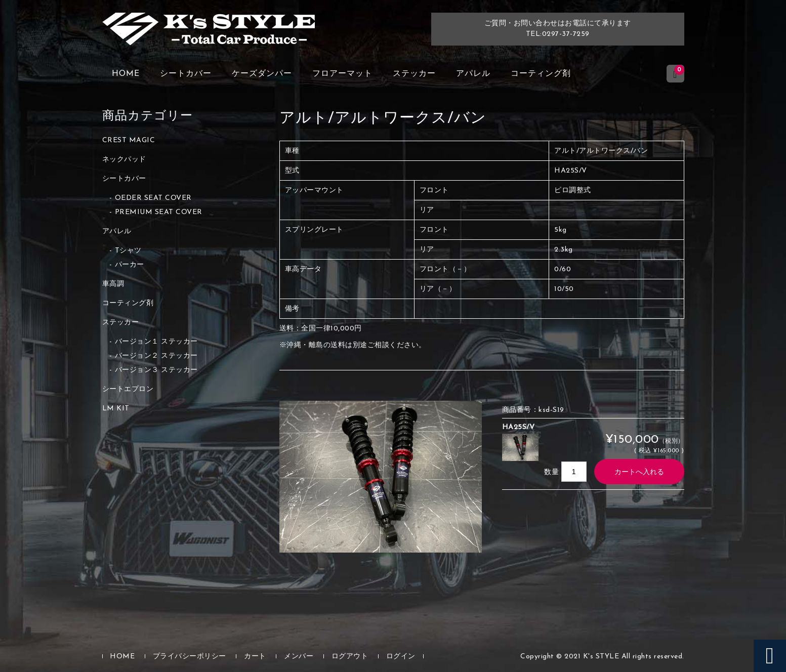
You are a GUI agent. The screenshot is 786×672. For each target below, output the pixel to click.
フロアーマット (342, 74)
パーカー (130, 265)
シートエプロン (128, 389)
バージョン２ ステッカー (156, 356)
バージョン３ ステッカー (156, 370)
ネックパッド (124, 160)
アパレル (473, 74)
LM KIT (116, 409)
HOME (126, 74)
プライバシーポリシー (190, 657)
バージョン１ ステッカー (156, 342)
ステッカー (414, 74)
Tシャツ (128, 251)
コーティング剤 (541, 74)
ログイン (401, 657)
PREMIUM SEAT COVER (159, 212)
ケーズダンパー (262, 74)
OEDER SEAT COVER (153, 198)
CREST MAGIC (129, 140)
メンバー (299, 657)
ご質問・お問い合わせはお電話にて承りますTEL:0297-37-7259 (558, 29)
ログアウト (350, 657)
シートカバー (186, 74)
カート (255, 657)
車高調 (113, 284)
